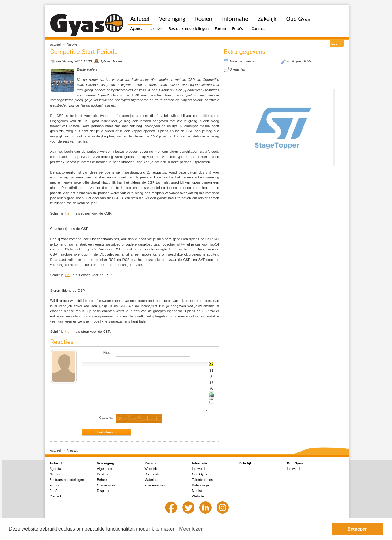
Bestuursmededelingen (188, 29)
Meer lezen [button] (191, 529)
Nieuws (72, 44)
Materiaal (151, 480)
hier (68, 213)
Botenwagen (201, 485)
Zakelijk (267, 19)
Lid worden (200, 469)
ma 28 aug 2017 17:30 (74, 61)
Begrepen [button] (358, 529)
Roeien (204, 19)
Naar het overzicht (244, 61)
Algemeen (105, 469)
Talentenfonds (203, 480)
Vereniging (172, 19)
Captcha (106, 418)
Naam (108, 352)
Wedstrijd (152, 469)
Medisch (198, 491)
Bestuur (103, 474)
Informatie (235, 19)
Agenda (137, 29)
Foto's (237, 29)
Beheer (102, 480)
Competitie (153, 474)
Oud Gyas (298, 19)
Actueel (56, 44)
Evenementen (155, 485)
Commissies (106, 485)
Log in (337, 43)
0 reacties (238, 69)
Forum (220, 29)
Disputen (104, 491)
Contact (258, 29)
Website (198, 496)
